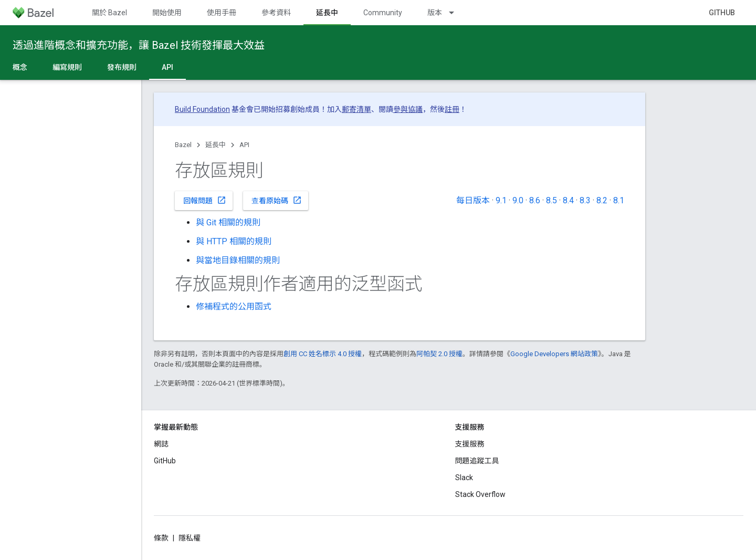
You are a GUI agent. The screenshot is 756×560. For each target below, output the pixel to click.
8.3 (585, 200)
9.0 (518, 200)
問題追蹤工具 (477, 461)
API (244, 145)
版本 (435, 13)
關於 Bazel (109, 13)
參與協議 (408, 109)
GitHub (722, 13)
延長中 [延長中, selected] (327, 13)
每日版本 (473, 200)
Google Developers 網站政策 (554, 354)
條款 (161, 538)
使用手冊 (222, 13)
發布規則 (122, 67)
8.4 (568, 200)
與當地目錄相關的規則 (238, 260)
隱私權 (190, 538)
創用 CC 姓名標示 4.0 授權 (323, 354)
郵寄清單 (356, 109)
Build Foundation (202, 109)
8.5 (552, 200)
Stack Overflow (480, 494)
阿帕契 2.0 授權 (439, 354)
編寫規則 (67, 67)
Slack (464, 478)
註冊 (452, 109)
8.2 (602, 200)
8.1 (619, 200)
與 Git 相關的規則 (228, 222)
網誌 (161, 444)
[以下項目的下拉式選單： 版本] (456, 13)
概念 (20, 67)
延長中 (216, 145)
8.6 (535, 200)
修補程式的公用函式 (234, 307)
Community (383, 13)
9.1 (501, 200)
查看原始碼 (277, 200)
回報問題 (205, 200)
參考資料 (276, 13)
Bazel (183, 145)
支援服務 (470, 444)
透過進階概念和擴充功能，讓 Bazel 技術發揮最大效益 (139, 45)
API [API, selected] (167, 67)
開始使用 (167, 13)
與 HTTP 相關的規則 (234, 241)
